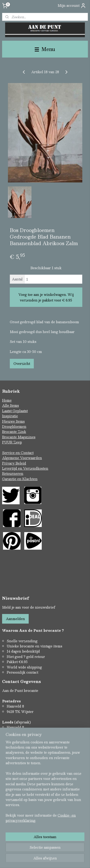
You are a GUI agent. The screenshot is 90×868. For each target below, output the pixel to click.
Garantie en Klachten (20, 479)
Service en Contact (18, 453)
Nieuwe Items (13, 421)
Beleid (21, 463)
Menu (45, 49)
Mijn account (72, 5)
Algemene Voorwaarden (22, 458)
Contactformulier (17, 753)
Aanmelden (15, 619)
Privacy (9, 463)
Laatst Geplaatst (15, 411)
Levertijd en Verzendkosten (25, 468)
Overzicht (22, 364)
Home (7, 400)
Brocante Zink (14, 432)
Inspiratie (10, 416)
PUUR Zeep (12, 442)
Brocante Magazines (19, 437)
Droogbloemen (14, 426)
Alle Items (10, 405)
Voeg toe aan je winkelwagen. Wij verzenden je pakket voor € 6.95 (46, 297)
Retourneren (13, 473)
